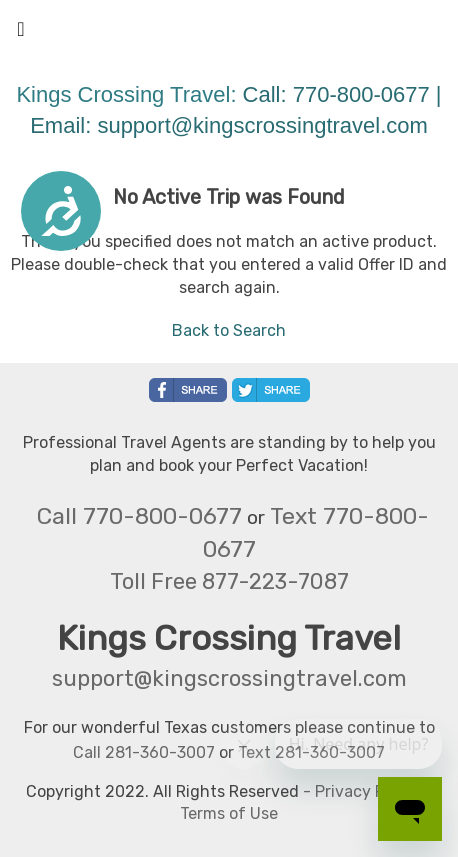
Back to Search (229, 330)
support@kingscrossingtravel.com (262, 125)
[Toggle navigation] (21, 34)
